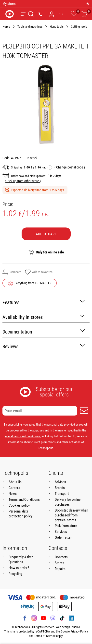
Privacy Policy (79, 631)
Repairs (60, 569)
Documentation (44, 331)
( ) (70, 167)
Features (44, 302)
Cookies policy (19, 505)
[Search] (31, 14)
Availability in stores (44, 317)
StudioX (76, 627)
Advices (60, 482)
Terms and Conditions (24, 500)
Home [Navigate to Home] (6, 27)
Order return (63, 537)
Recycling (15, 574)
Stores (59, 563)
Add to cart (46, 234)
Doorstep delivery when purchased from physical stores (71, 515)
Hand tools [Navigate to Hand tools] (57, 27)
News (13, 494)
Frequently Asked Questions (21, 560)
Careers (14, 488)
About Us (15, 482)
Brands (60, 488)
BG (61, 14)
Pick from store (66, 526)
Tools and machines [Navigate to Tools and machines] (30, 27)
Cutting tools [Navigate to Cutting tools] (79, 27)
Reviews (44, 346)
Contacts (61, 557)
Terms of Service (45, 636)
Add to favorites (39, 273)
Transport (62, 494)
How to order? (19, 568)
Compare (12, 272)
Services (61, 532)
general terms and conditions (22, 436)
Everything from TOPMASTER (33, 283)
